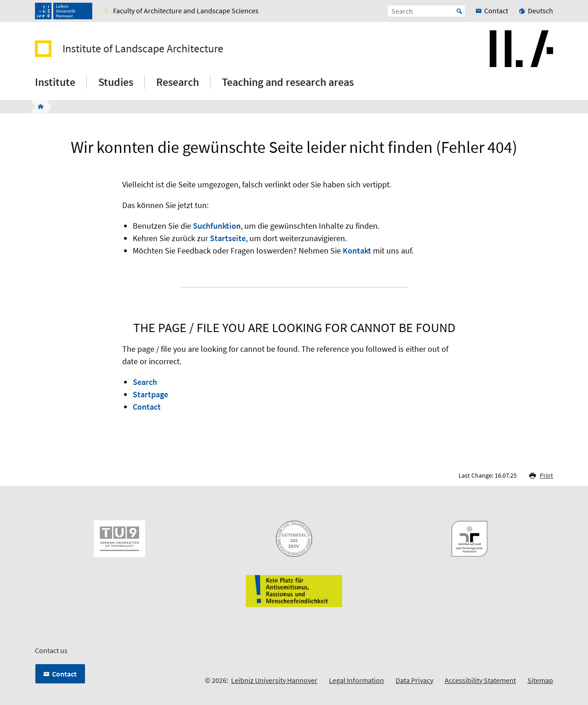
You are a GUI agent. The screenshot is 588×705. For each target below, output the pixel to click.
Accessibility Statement (480, 680)
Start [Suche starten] (459, 11)
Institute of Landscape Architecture (143, 49)
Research (178, 82)
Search (145, 382)
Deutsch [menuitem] (540, 11)
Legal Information (356, 680)
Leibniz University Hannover (274, 680)
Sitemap (540, 680)
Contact (147, 407)
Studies (116, 82)
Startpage (150, 394)
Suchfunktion (217, 226)
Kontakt (357, 251)
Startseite (228, 238)
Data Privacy (414, 680)
